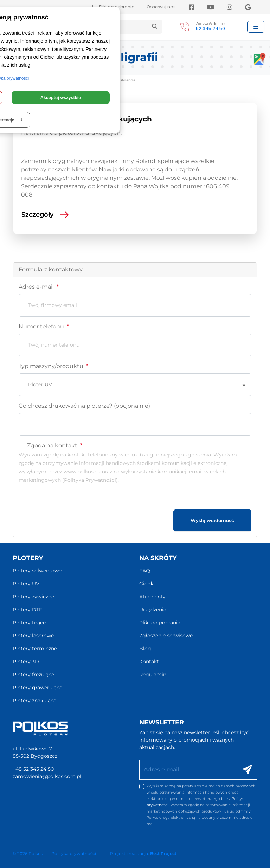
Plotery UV (26, 584)
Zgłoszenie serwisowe (166, 636)
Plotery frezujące (33, 675)
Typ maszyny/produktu (53, 366)
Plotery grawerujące (37, 688)
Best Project (163, 853)
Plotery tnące (29, 623)
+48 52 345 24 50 (33, 769)
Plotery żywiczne (33, 597)
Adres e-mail (39, 287)
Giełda (147, 584)
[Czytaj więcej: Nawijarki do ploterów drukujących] (131, 215)
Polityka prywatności (74, 853)
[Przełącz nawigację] (256, 27)
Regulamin (153, 675)
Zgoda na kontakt (55, 445)
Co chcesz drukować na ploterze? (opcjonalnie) (84, 406)
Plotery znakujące (34, 701)
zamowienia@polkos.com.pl (47, 776)
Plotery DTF (27, 610)
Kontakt (149, 662)
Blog (145, 649)
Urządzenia (153, 610)
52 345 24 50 (210, 29)
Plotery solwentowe (37, 571)
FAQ (145, 571)
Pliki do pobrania (160, 623)
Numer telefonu (44, 326)
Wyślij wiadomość (212, 520)
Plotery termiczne (35, 649)
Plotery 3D (26, 662)
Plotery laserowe (33, 636)
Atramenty (152, 597)
